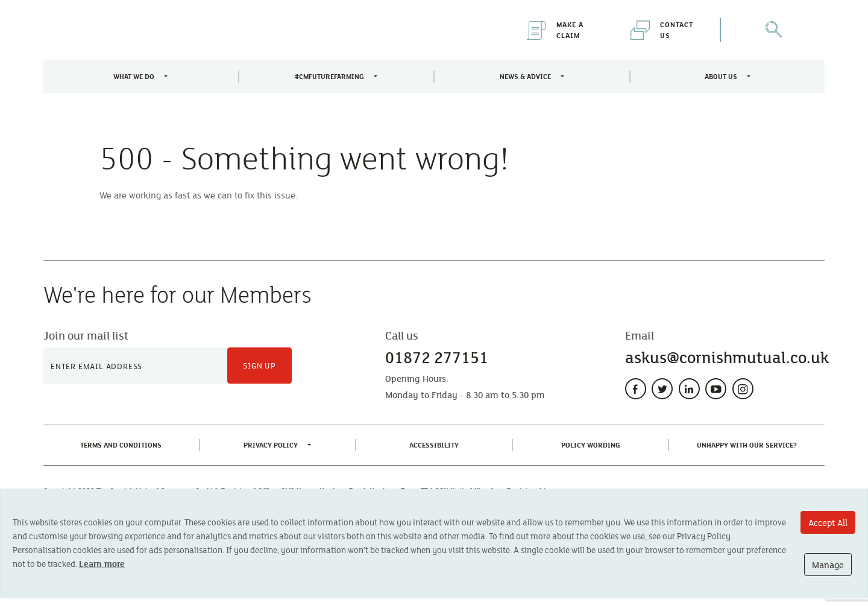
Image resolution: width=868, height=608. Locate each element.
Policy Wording (593, 444)
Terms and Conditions (123, 444)
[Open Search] (773, 30)
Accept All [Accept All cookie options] (828, 522)
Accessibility (436, 444)
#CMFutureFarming (329, 76)
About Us (721, 76)
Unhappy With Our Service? (749, 444)
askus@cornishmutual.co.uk (727, 357)
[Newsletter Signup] (135, 366)
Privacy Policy (271, 445)
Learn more (102, 564)
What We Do (134, 76)
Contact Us (662, 30)
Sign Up (259, 366)
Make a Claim (555, 30)
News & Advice (525, 76)
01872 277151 (437, 357)
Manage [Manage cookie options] (828, 565)
